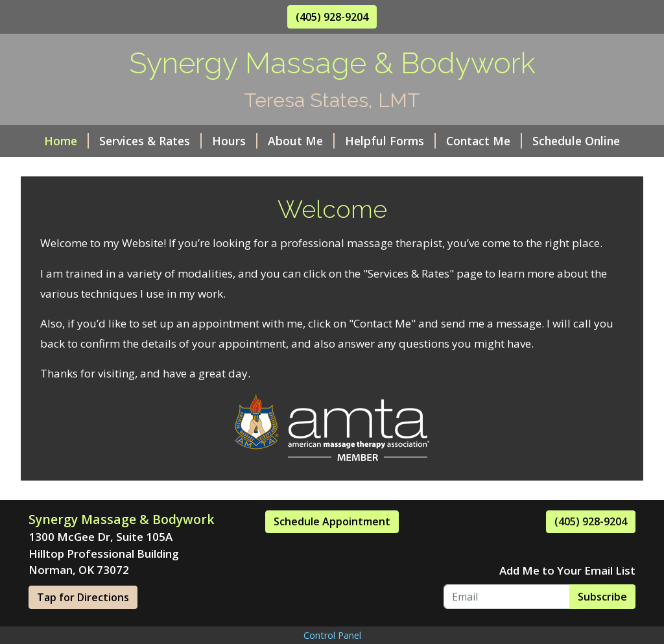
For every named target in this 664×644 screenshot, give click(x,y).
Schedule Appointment (332, 521)
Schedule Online (576, 141)
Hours (235, 141)
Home (66, 141)
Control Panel (332, 635)
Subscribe (602, 597)
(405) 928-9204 (332, 17)
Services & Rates (150, 141)
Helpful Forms (390, 141)
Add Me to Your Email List (567, 570)
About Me (301, 141)
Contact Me (484, 141)
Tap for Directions (83, 597)
